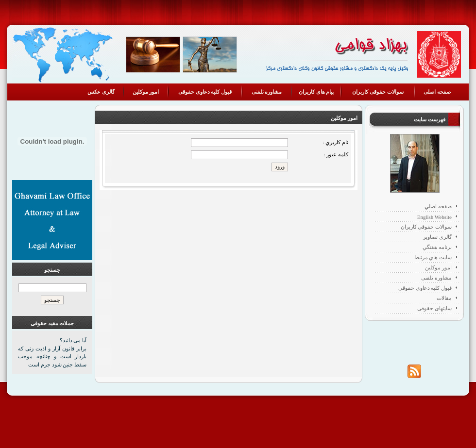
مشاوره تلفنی (267, 92)
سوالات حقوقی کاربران (378, 92)
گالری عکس (101, 92)
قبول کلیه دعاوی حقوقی (205, 92)
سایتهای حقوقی (434, 308)
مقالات (444, 298)
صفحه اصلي (438, 206)
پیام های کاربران (316, 92)
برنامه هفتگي (437, 247)
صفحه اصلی (437, 92)
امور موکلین (146, 92)
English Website (434, 217)
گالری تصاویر (437, 237)
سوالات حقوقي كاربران (426, 227)
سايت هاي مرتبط (433, 257)
